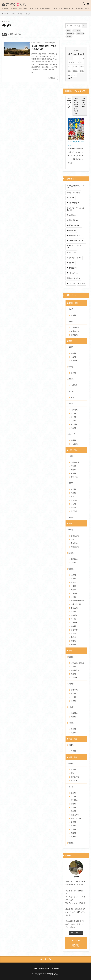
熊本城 (73, 811)
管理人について (75, 933)
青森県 (71, 309)
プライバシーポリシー (41, 968)
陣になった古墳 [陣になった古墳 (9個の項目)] (74, 278)
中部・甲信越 (73, 450)
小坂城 (73, 357)
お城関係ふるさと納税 (19, 8)
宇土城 (73, 793)
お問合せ (55, 968)
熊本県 (71, 787)
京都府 (71, 684)
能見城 (73, 473)
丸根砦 (73, 637)
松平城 (73, 644)
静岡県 (71, 553)
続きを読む (52, 78)
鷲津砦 (73, 641)
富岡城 (73, 826)
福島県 (71, 321)
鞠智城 (73, 804)
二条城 (73, 701)
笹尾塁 (73, 466)
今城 (73, 539)
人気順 (10, 34)
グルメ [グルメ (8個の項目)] (72, 283)
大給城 (73, 575)
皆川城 (73, 373)
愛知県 (71, 569)
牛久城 (73, 353)
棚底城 (73, 822)
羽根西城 (74, 608)
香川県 (71, 745)
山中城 (73, 563)
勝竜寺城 (74, 690)
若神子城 (74, 477)
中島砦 (73, 633)
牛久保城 (74, 615)
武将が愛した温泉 (83, 8)
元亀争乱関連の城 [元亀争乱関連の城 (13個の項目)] (76, 241)
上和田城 (74, 593)
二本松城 (74, 335)
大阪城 (73, 717)
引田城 (73, 751)
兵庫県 (20, 14)
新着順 (4, 34)
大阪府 (71, 707)
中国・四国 (73, 739)
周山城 (73, 693)
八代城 (73, 837)
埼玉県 (71, 391)
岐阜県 (71, 530)
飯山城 (73, 489)
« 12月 (70, 78)
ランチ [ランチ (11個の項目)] (72, 253)
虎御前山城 (75, 670)
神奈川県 (72, 434)
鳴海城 (73, 626)
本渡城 (73, 829)
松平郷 (73, 597)
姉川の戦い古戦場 (77, 663)
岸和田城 (74, 713)
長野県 (71, 483)
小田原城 (74, 444)
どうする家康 (80, 34)
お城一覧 (5, 8)
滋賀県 (71, 657)
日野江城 (74, 780)
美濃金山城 (75, 547)
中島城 (73, 674)
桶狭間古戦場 (76, 604)
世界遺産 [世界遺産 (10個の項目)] (73, 268)
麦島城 (73, 833)
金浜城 (73, 796)
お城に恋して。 (53, 974)
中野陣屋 (74, 511)
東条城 (73, 579)
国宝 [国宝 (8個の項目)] (83, 283)
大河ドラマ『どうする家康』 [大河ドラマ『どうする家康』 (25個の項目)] (75, 209)
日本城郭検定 (70, 34)
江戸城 (73, 421)
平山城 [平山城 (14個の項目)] (72, 230)
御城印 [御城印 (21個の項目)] (72, 215)
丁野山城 (74, 678)
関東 (70, 341)
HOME (6, 14)
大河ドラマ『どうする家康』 (41, 8)
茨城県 (71, 347)
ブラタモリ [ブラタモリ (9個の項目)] (73, 273)
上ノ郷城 (74, 623)
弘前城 (73, 315)
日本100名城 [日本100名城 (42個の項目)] (74, 203)
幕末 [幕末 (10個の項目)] (71, 263)
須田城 (73, 504)
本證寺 (73, 590)
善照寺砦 (74, 630)
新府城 (73, 470)
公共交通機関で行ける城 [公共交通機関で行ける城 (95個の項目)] (75, 187)
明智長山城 (75, 536)
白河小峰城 (75, 328)
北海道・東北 (73, 303)
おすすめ (17, 34)
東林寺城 (74, 361)
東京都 (71, 404)
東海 (70, 523)
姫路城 (73, 733)
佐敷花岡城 (75, 815)
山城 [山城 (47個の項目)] (71, 198)
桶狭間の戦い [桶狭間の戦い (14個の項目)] (74, 235)
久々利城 (74, 543)
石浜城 (73, 413)
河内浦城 (74, 800)
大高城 (73, 612)
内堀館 (73, 493)
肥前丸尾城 (75, 777)
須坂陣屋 (74, 500)
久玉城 (73, 807)
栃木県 (71, 367)
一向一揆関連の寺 (77, 601)
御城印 (68, 31)
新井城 (73, 440)
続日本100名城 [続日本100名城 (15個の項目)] (75, 225)
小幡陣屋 (74, 385)
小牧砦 (73, 586)
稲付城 (73, 417)
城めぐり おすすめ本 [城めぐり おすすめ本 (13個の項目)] (75, 247)
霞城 (73, 497)
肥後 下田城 (76, 818)
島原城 (73, 769)
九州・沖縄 (73, 757)
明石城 (28, 14)
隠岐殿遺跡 (75, 462)
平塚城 (73, 428)
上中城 (73, 697)
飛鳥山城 (74, 410)
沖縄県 (71, 843)
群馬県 (71, 379)
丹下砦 (73, 619)
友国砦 (73, 582)
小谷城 (73, 667)
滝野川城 (74, 424)
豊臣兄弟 (69, 36)
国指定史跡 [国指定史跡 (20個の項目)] (73, 220)
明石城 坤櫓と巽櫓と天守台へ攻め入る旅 (44, 47)
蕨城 (73, 397)
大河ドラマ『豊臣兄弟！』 (64, 8)
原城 (73, 773)
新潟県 (71, 517)
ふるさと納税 (77, 31)
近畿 (13, 14)
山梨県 (71, 456)
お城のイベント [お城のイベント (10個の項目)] (75, 258)
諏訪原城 (74, 559)
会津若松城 (75, 331)
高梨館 (73, 508)
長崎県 (71, 763)
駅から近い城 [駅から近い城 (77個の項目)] (74, 193)
